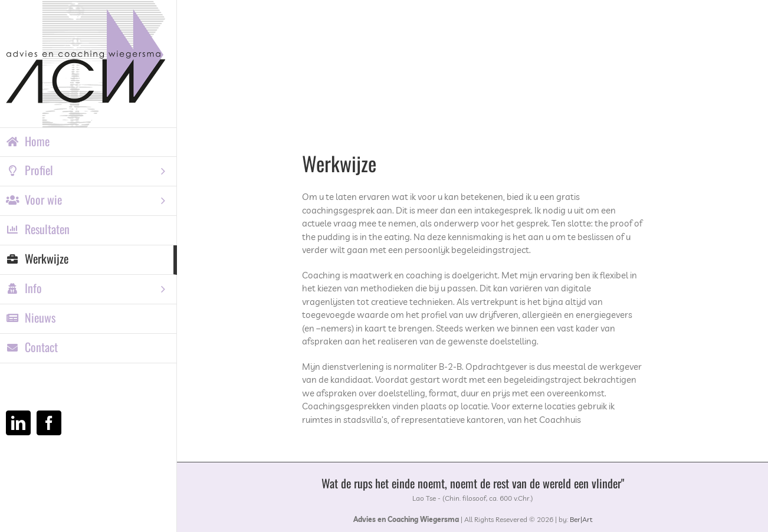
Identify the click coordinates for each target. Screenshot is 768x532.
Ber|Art (581, 519)
